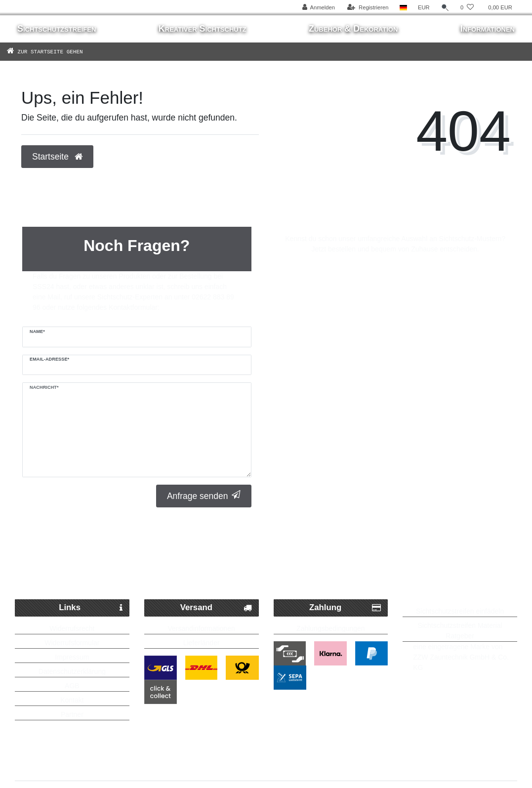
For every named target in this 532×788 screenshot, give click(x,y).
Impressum (72, 657)
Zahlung (345, 608)
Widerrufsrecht (72, 628)
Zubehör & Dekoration (353, 29)
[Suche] (445, 8)
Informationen (488, 29)
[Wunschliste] (467, 8)
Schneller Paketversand (101, 548)
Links (91, 608)
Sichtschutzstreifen (57, 29)
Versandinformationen (202, 628)
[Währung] (424, 8)
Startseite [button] (57, 157)
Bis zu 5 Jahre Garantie (446, 548)
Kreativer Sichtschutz (203, 29)
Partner (72, 714)
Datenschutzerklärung (72, 671)
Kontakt (72, 700)
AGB (72, 686)
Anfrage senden (204, 496)
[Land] (403, 8)
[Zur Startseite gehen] (59, 51)
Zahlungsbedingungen (331, 628)
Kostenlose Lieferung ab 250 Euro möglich (266, 568)
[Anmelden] (318, 8)
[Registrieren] (368, 8)
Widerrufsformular (72, 643)
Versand (216, 608)
